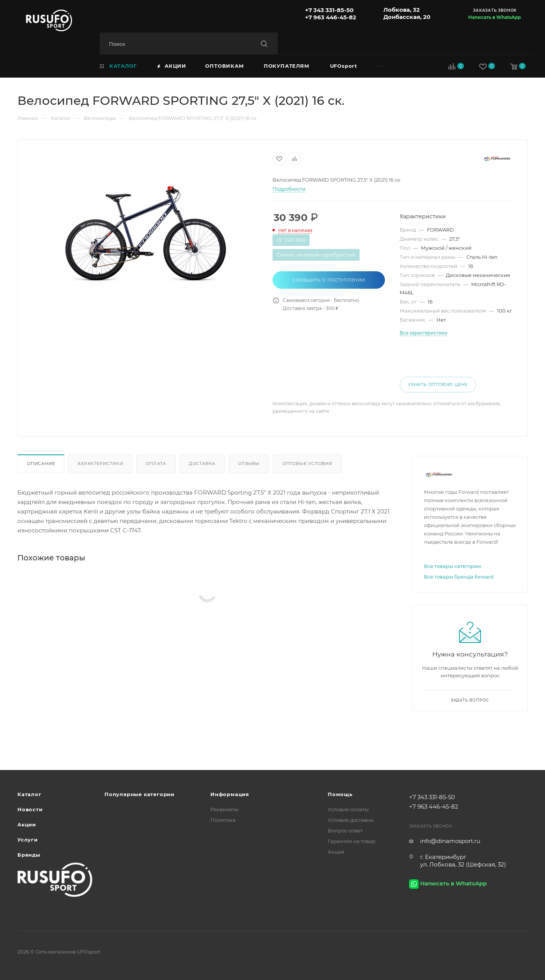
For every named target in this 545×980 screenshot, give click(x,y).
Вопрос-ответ (345, 831)
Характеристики (100, 464)
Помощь (340, 794)
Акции (27, 824)
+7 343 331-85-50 (329, 10)
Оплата (156, 464)
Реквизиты (224, 809)
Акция (336, 852)
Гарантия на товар (352, 841)
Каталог (30, 794)
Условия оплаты (348, 809)
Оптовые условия (307, 464)
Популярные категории (139, 794)
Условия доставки (351, 820)
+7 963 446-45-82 (331, 17)
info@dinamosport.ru (450, 841)
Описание (41, 464)
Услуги (28, 840)
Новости (30, 809)
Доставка (202, 464)
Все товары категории (452, 566)
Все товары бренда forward (459, 577)
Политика (223, 820)
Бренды (29, 855)
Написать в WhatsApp (494, 17)
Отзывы (249, 464)
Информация (230, 794)
